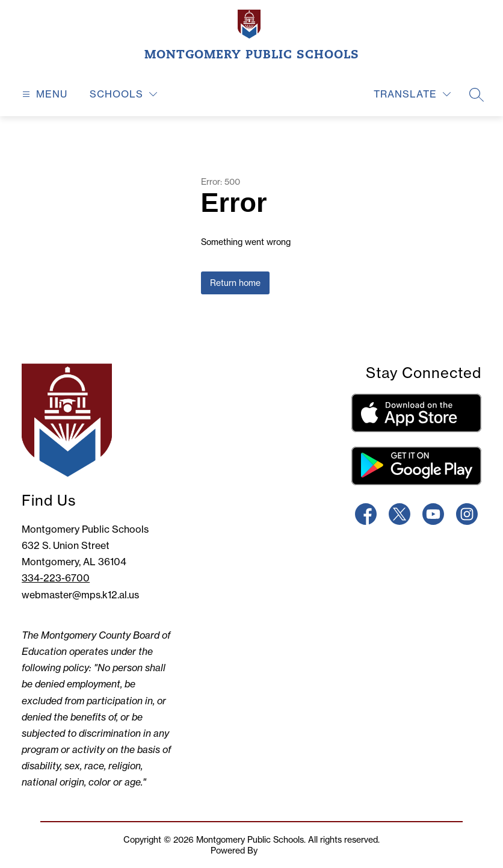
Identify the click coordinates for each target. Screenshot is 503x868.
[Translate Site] (412, 94)
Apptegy (276, 851)
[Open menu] (43, 94)
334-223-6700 (56, 578)
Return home (235, 283)
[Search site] (477, 95)
